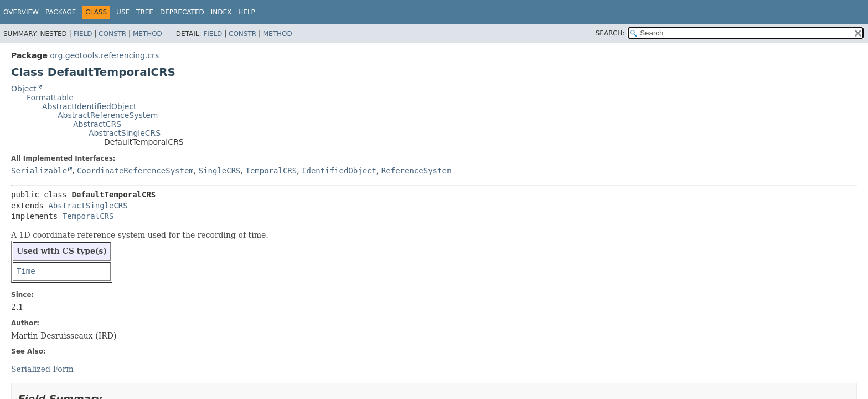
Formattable (50, 98)
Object (24, 89)
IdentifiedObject (339, 171)
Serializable (39, 171)
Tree (145, 12)
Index (221, 12)
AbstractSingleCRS (125, 133)
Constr (112, 34)
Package (61, 12)
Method (148, 34)
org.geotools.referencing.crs (104, 55)
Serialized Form (42, 369)
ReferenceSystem (416, 171)
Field (82, 34)
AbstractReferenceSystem (108, 115)
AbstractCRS (97, 124)
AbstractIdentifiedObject (89, 106)
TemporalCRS (271, 171)
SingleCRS (220, 171)
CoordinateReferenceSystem (135, 171)
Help (247, 12)
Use (123, 12)
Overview (21, 12)
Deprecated (182, 12)
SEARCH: (610, 33)
